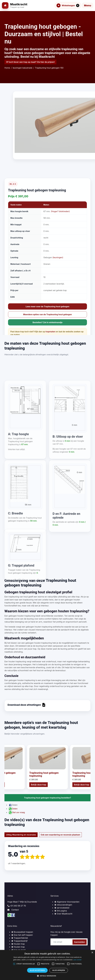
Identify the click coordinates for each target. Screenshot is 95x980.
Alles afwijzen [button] (59, 970)
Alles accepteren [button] (37, 970)
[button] (47, 976)
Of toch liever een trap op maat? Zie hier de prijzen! (30, 62)
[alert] (47, 965)
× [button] (92, 953)
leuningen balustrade (23, 68)
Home (7, 68)
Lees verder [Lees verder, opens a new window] (77, 960)
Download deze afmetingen (26, 705)
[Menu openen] (88, 5)
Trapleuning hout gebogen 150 (49, 68)
